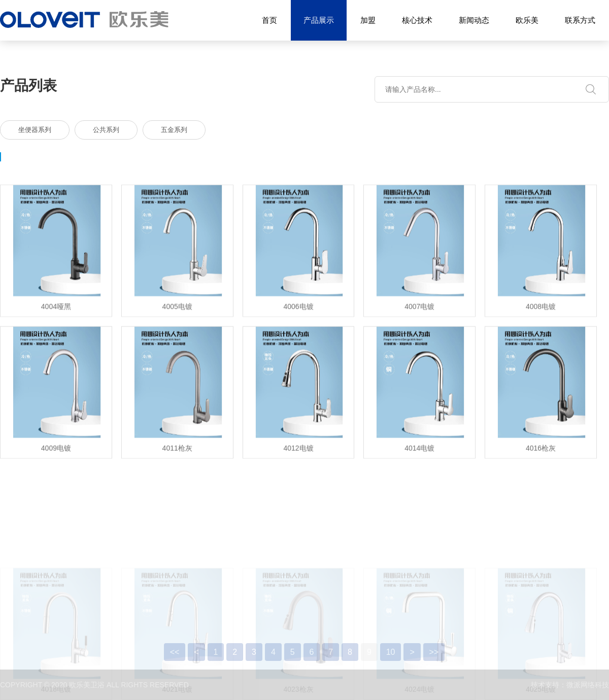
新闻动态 (474, 20)
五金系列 (174, 130)
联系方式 (580, 20)
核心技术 (417, 20)
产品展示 (319, 20)
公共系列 (106, 130)
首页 (269, 20)
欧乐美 (527, 20)
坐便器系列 (35, 130)
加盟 (368, 20)
